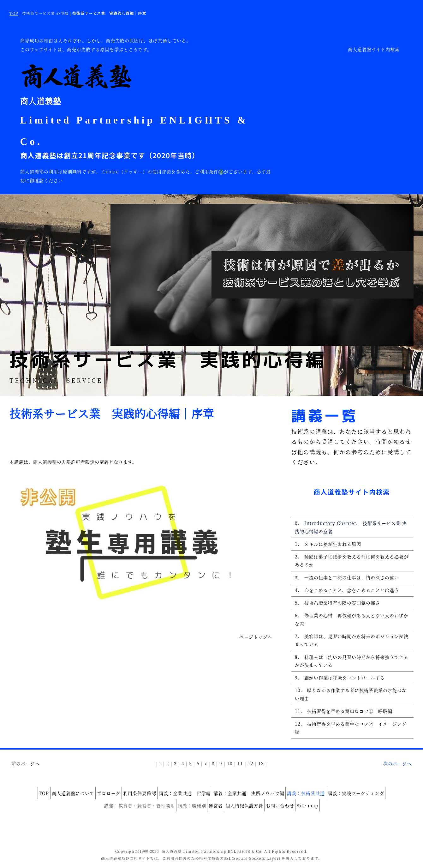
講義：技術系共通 (323, 798)
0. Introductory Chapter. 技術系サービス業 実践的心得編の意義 (352, 528)
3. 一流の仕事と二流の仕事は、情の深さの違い (343, 582)
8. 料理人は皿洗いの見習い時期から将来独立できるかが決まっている (351, 672)
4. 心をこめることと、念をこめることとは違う (343, 596)
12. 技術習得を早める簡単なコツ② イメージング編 (350, 740)
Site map (325, 807)
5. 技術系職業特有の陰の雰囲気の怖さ (334, 609)
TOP (14, 13)
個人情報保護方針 (248, 807)
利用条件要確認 (136, 798)
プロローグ (98, 798)
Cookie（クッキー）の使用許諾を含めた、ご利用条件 (163, 172)
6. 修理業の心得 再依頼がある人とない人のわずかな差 (351, 627)
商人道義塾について (56, 798)
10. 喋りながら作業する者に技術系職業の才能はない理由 (352, 708)
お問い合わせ (290, 807)
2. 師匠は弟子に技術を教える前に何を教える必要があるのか (351, 564)
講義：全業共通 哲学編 (188, 798)
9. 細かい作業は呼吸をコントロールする (336, 690)
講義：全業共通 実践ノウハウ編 (259, 798)
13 (261, 770)
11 (240, 770)
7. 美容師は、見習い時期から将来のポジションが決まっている (351, 650)
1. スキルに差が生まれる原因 (325, 546)
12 (251, 770)
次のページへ (397, 770)
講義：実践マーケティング (380, 798)
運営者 (212, 807)
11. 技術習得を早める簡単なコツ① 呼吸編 (340, 726)
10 (230, 770)
